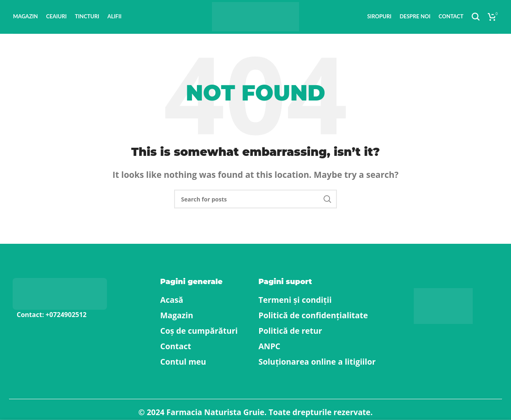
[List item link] (64, 322)
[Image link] (60, 300)
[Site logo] (256, 20)
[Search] (476, 20)
